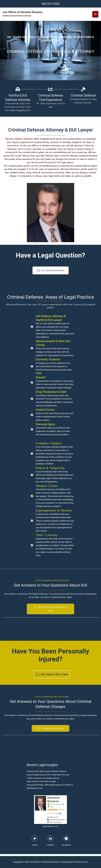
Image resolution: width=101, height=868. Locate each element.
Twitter (35, 845)
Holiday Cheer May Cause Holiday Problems (47, 771)
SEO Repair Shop (80, 862)
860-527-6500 (50, 4)
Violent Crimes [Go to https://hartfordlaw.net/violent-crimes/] (45, 410)
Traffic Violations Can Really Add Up (43, 778)
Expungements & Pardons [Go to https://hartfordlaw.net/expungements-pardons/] (54, 510)
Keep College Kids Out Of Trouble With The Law (48, 775)
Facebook (66, 845)
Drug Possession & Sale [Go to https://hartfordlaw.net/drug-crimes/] (51, 392)
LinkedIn (50, 845)
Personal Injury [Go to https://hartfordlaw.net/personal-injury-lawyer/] (45, 424)
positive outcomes (55, 173)
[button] (51, 270)
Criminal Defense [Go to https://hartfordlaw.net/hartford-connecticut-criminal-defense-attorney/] (83, 95)
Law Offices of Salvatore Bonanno (23, 12)
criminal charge (83, 149)
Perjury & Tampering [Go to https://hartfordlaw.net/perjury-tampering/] (50, 468)
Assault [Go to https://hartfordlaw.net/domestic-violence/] (41, 377)
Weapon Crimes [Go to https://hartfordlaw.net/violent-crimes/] (47, 486)
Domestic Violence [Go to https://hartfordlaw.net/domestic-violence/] (48, 359)
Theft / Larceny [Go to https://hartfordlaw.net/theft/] (47, 535)
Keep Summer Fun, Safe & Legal (41, 781)
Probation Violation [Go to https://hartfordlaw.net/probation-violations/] (49, 443)
